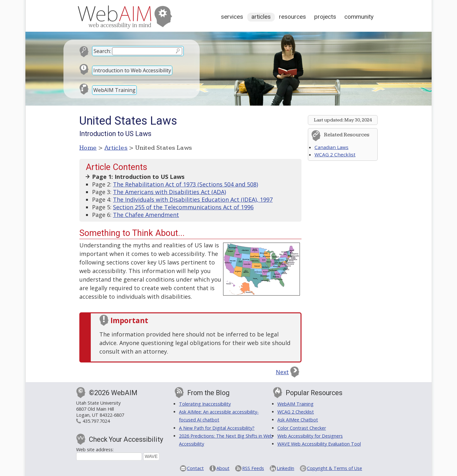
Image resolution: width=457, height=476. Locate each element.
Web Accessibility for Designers (310, 436)
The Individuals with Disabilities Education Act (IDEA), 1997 (193, 199)
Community (359, 17)
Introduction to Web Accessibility (132, 70)
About (223, 468)
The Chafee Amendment (146, 215)
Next (282, 372)
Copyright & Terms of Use (334, 468)
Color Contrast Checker (302, 428)
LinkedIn (285, 468)
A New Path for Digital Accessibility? (217, 428)
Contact (195, 468)
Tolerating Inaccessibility (205, 404)
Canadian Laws (331, 147)
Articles (261, 17)
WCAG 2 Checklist (335, 154)
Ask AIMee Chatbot (298, 420)
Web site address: (95, 450)
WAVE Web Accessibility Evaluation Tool (319, 444)
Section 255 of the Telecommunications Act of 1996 (183, 207)
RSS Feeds (253, 468)
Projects (325, 17)
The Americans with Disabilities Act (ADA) (169, 192)
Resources (292, 17)
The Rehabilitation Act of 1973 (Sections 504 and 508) (185, 184)
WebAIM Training (114, 90)
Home (88, 148)
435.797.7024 (96, 421)
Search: (102, 51)
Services (232, 17)
